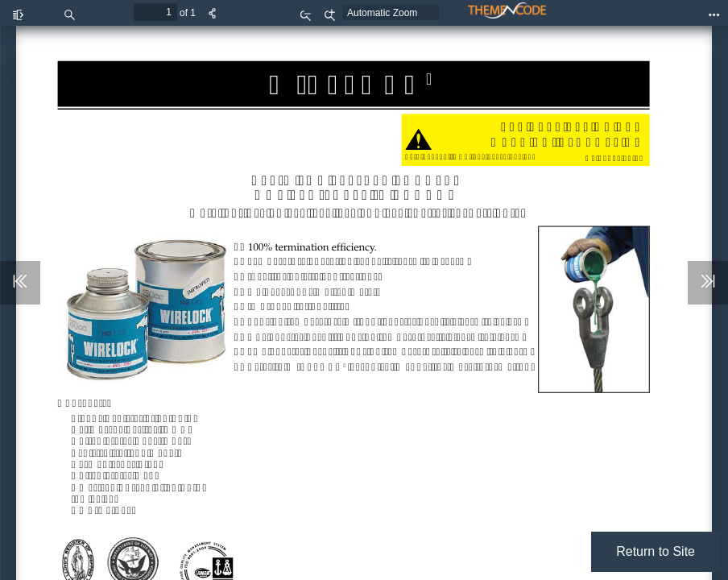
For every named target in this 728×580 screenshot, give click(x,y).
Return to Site (656, 551)
